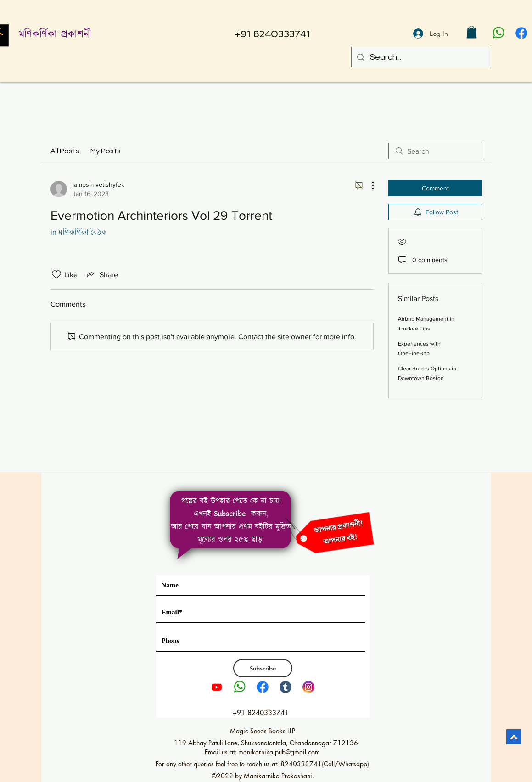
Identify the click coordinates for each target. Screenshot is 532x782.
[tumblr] (286, 687)
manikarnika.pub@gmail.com (279, 752)
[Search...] (421, 57)
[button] (472, 32)
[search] (435, 151)
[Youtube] (217, 687)
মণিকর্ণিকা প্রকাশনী (55, 35)
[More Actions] (368, 185)
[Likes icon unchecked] (56, 274)
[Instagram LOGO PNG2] (308, 687)
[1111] (521, 33)
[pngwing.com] (498, 33)
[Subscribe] (263, 668)
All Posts (65, 151)
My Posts (106, 151)
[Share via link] (101, 274)
